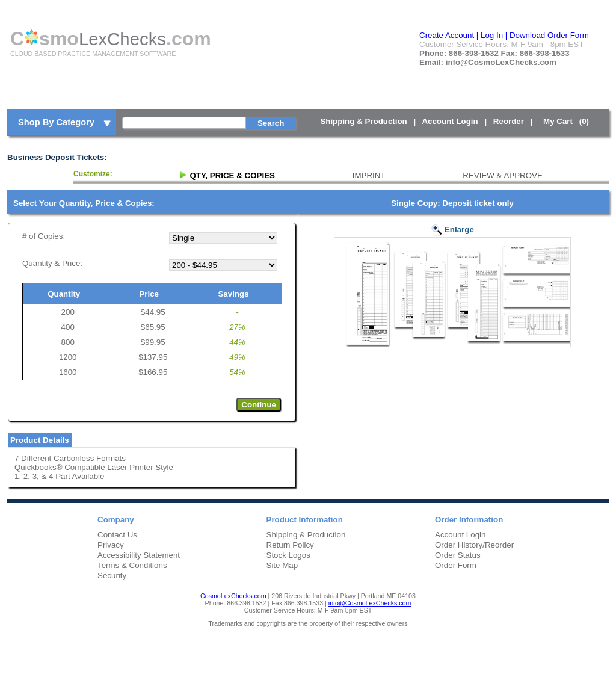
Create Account (447, 35)
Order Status (458, 555)
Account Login (450, 121)
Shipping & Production (363, 121)
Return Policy (290, 545)
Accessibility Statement (139, 555)
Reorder (509, 121)
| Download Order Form (547, 35)
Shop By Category (65, 123)
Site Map (282, 565)
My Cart (568, 121)
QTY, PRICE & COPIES (232, 175)
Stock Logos (288, 555)
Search (271, 123)
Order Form (456, 565)
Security (112, 576)
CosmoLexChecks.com (233, 596)
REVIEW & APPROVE (503, 175)
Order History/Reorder (474, 545)
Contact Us (117, 535)
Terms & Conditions (132, 565)
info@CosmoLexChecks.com (370, 603)
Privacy (111, 545)
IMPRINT (369, 175)
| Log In (490, 35)
